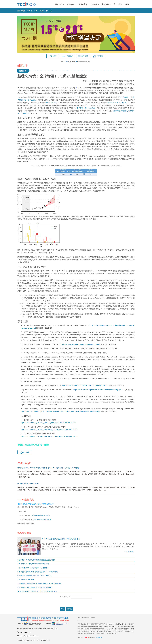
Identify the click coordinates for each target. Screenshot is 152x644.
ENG (127, 4)
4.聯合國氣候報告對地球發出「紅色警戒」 (33, 568)
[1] (22, 325)
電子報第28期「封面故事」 (118, 103)
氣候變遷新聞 (83, 56)
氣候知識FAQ (51, 103)
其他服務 (105, 4)
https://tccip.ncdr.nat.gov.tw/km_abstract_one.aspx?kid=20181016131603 (48, 423)
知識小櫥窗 (53, 56)
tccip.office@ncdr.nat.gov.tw (29, 636)
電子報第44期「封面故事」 (87, 108)
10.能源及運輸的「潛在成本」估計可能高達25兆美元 (37, 591)
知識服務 (94, 4)
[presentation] (76, 603)
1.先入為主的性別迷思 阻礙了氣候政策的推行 (61, 539)
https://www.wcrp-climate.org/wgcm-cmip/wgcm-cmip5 (79, 344)
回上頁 (69, 609)
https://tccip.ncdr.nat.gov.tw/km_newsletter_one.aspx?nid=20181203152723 (49, 430)
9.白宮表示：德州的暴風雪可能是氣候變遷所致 (35, 587)
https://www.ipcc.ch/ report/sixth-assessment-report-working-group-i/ (99, 390)
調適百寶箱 (83, 4)
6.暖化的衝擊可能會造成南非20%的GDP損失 (34, 576)
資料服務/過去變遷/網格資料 (41, 515)
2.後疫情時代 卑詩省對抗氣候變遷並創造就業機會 (36, 560)
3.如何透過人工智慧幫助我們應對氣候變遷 (33, 564)
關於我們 (59, 4)
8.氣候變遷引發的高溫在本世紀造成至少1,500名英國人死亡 (40, 584)
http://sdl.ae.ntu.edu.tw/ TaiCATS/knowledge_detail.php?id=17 (85, 386)
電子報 (29, 11)
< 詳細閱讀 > (130, 552)
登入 (120, 4)
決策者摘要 (124, 97)
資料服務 (70, 4)
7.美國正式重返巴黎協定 (27, 580)
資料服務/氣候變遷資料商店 (43, 520)
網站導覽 (99, 637)
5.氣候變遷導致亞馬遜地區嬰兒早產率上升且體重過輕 (38, 572)
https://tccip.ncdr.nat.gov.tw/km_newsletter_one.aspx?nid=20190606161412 (49, 436)
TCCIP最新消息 (67, 56)
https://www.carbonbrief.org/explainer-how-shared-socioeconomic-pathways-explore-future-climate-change (60, 411)
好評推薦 (98, 56)
